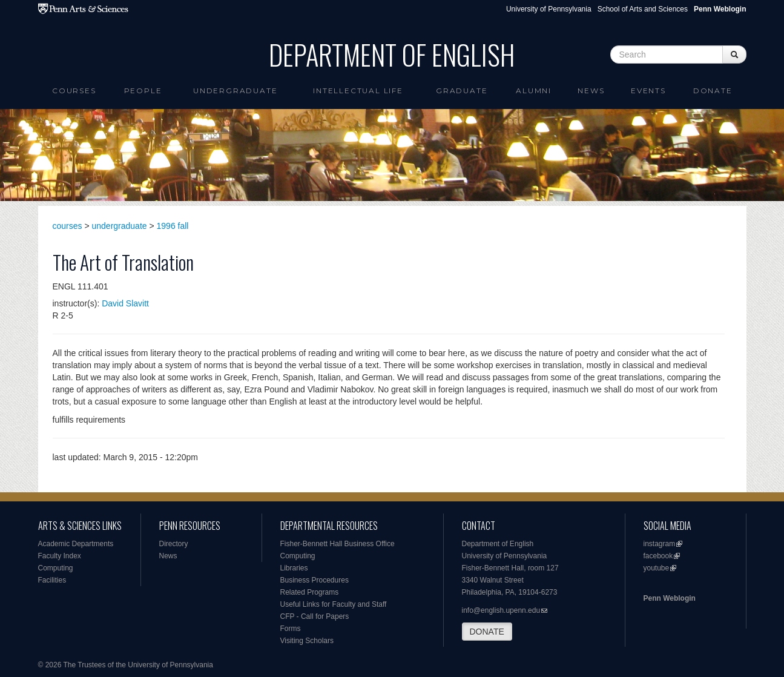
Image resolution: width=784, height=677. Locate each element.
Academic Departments (76, 544)
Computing (56, 568)
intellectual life (358, 91)
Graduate (462, 91)
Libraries (294, 568)
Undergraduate (235, 91)
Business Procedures (315, 580)
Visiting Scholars (307, 641)
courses (68, 226)
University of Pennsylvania (549, 9)
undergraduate (120, 226)
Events (648, 91)
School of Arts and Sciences (643, 9)
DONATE (487, 632)
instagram (660, 544)
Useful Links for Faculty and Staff (334, 604)
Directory (174, 544)
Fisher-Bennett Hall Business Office (338, 544)
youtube (657, 568)
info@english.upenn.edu (501, 610)
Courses (74, 91)
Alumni (534, 91)
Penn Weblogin (670, 598)
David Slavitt (125, 303)
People (143, 91)
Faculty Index (60, 556)
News (591, 91)
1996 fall (173, 226)
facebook (658, 556)
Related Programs (310, 592)
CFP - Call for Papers (315, 616)
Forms (291, 629)
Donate (713, 91)
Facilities (52, 580)
